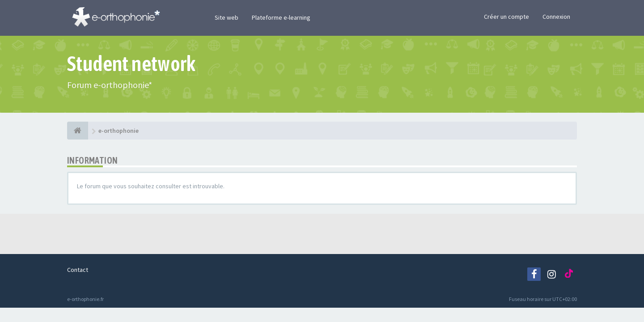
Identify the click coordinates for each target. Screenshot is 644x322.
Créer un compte (506, 17)
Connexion (556, 17)
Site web (227, 17)
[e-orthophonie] (78, 131)
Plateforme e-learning (281, 17)
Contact (78, 270)
